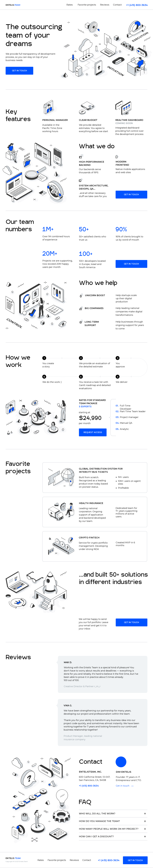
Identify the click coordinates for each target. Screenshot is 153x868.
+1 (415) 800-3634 (137, 5)
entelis (13, 858)
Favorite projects (87, 5)
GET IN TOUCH (131, 195)
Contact (117, 5)
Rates (70, 5)
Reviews (105, 5)
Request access (93, 432)
